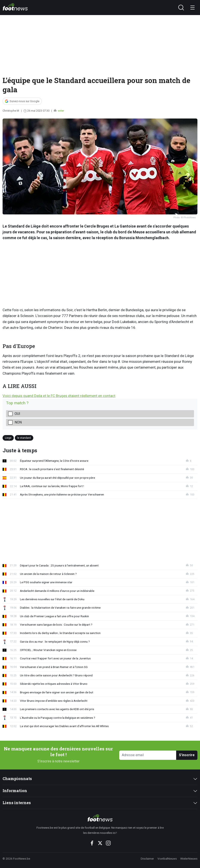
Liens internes (17, 803)
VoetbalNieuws (167, 859)
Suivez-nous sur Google (24, 101)
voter (61, 111)
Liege (8, 438)
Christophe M (11, 111)
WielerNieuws (189, 859)
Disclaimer (147, 859)
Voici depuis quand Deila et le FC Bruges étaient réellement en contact (59, 396)
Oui (17, 414)
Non (18, 422)
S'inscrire (187, 755)
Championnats (17, 779)
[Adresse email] (148, 755)
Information (15, 791)
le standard (24, 438)
